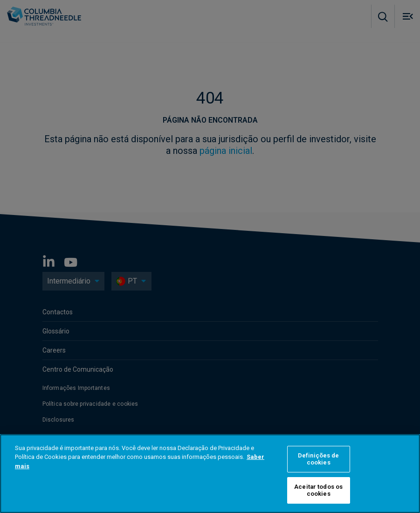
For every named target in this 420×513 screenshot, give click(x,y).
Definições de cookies (319, 459)
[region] (210, 474)
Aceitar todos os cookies (318, 490)
